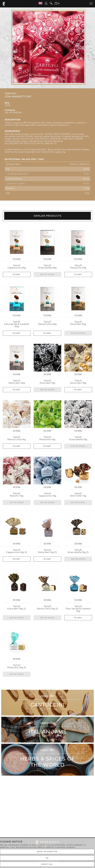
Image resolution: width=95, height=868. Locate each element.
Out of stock (47, 274)
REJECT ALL (47, 864)
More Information (47, 852)
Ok (47, 858)
